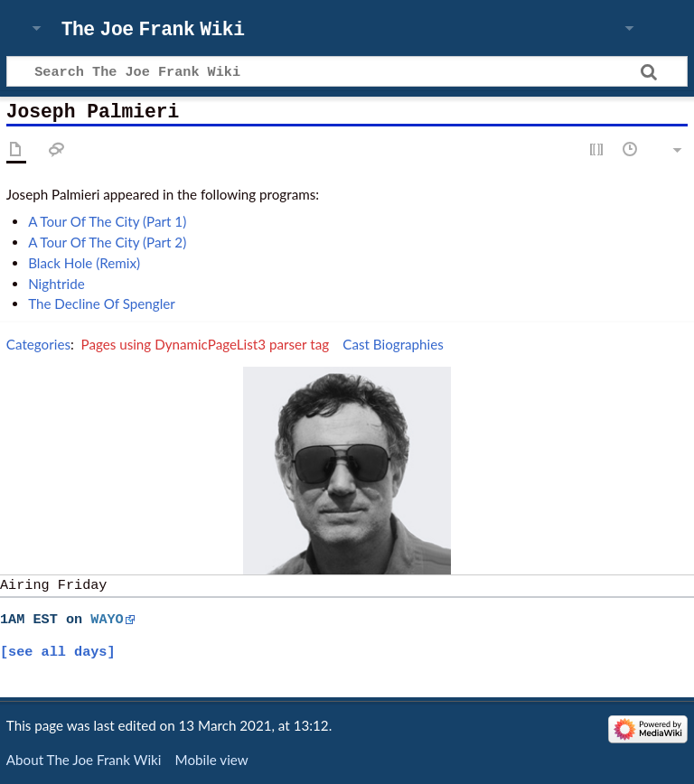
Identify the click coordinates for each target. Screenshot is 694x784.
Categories (38, 344)
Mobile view (212, 760)
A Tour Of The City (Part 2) (107, 242)
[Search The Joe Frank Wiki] (347, 71)
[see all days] (58, 652)
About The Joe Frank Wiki (84, 760)
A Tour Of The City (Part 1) (107, 221)
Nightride (56, 284)
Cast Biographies (393, 344)
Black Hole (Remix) (84, 263)
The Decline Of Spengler (102, 303)
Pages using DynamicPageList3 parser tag (206, 344)
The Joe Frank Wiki (153, 30)
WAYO (107, 620)
